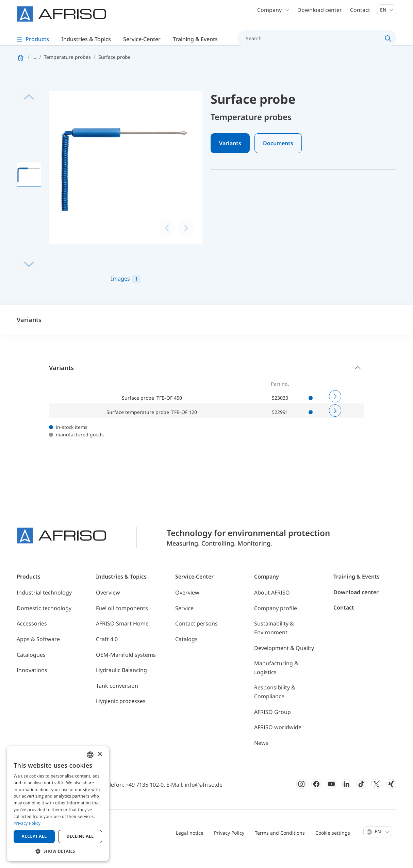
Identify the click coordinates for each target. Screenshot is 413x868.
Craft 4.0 (107, 653)
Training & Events (357, 591)
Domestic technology (44, 622)
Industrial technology (44, 607)
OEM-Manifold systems (126, 669)
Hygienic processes (121, 715)
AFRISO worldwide (278, 741)
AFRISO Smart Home (122, 638)
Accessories (32, 638)
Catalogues (31, 669)
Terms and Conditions (280, 847)
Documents (278, 158)
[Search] (313, 42)
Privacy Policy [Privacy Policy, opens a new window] (27, 823)
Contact (360, 14)
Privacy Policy (229, 847)
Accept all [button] (34, 836)
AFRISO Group (272, 726)
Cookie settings (333, 847)
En (387, 13)
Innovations (32, 684)
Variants (230, 158)
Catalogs (186, 653)
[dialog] (58, 804)
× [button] (100, 754)
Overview (108, 607)
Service (184, 622)
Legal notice (190, 847)
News (261, 757)
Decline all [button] (80, 836)
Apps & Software (38, 653)
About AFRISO (272, 607)
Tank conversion (117, 700)
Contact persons (196, 638)
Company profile (276, 622)
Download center (320, 14)
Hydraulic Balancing (121, 684)
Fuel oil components (122, 622)
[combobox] (90, 755)
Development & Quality (284, 662)
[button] (58, 851)
